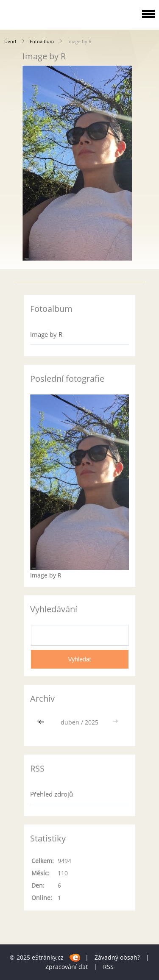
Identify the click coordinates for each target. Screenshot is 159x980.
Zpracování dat (67, 967)
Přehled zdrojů (52, 794)
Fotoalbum (42, 41)
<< (42, 722)
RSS (108, 967)
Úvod (10, 41)
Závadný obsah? (117, 957)
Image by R (46, 334)
